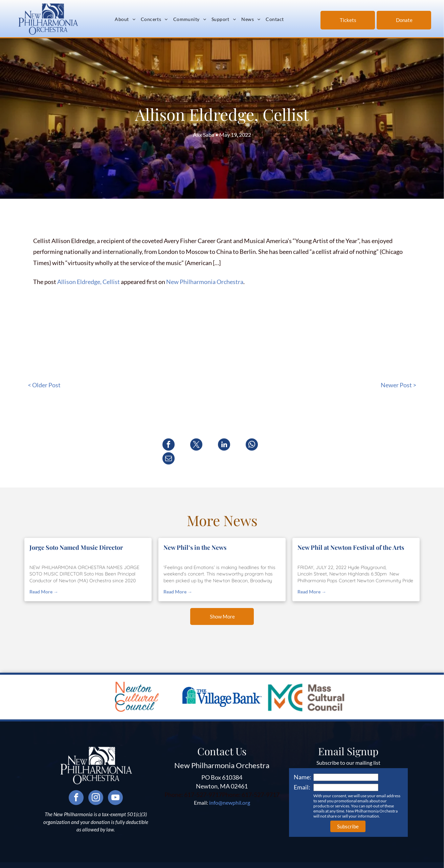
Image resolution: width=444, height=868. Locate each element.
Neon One (317, 861)
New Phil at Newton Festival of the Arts (351, 534)
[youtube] (115, 785)
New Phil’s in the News (195, 534)
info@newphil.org (230, 789)
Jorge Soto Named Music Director (76, 534)
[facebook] (76, 785)
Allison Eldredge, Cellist (88, 282)
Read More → (44, 578)
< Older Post (44, 385)
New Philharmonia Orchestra (205, 282)
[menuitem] (125, 19)
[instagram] (96, 785)
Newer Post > (398, 385)
